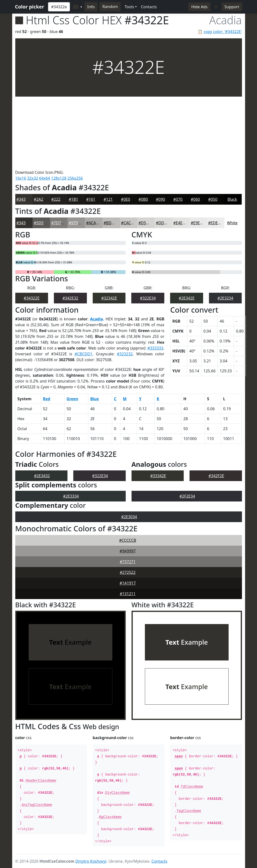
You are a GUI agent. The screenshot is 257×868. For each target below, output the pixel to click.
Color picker (30, 7)
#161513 (94, 199)
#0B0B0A (147, 199)
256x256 (75, 178)
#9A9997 (128, 551)
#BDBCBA (113, 223)
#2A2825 (42, 199)
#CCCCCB (128, 540)
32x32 (33, 178)
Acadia (96, 319)
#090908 (164, 199)
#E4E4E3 (181, 223)
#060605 (199, 199)
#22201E (59, 199)
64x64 (45, 178)
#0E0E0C (129, 199)
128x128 (59, 178)
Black (232, 199)
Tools (129, 7)
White (232, 223)
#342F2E (216, 476)
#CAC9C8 (129, 223)
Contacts (149, 7)
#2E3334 (71, 496)
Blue (95, 399)
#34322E (24, 199)
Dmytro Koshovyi (91, 861)
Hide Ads (199, 7)
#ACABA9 (95, 223)
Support (232, 7)
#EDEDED (217, 223)
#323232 (125, 354)
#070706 (181, 199)
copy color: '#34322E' (223, 32)
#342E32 (70, 298)
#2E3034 (129, 517)
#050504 (216, 199)
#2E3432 (42, 476)
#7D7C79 (60, 223)
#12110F (111, 199)
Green (72, 399)
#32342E (109, 298)
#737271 (128, 562)
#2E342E (187, 298)
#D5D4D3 (147, 223)
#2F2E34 (187, 496)
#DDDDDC (165, 223)
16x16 (21, 178)
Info (91, 7)
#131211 (128, 594)
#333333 (155, 348)
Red (47, 399)
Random (110, 7)
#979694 (77, 223)
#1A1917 (128, 583)
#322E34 (148, 298)
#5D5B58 (42, 223)
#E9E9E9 (199, 223)
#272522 (128, 572)
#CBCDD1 (83, 354)
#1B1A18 (77, 199)
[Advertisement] (129, 133)
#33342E (158, 476)
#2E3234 (225, 298)
